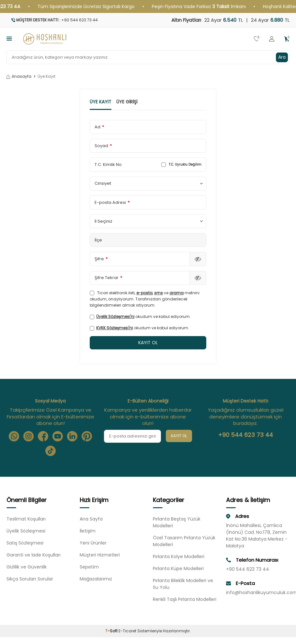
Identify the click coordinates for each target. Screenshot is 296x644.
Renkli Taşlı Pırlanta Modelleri (185, 599)
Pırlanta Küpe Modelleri (178, 568)
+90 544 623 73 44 (245, 435)
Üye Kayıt (101, 102)
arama (176, 293)
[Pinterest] (87, 436)
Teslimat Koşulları (26, 519)
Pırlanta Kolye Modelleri (179, 556)
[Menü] (9, 38)
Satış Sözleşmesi (25, 543)
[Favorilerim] (257, 39)
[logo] (45, 39)
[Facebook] (43, 436)
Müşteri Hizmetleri (100, 555)
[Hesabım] (272, 39)
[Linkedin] (72, 436)
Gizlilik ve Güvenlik (27, 567)
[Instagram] (28, 436)
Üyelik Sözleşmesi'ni (115, 316)
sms (159, 293)
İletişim (88, 531)
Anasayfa (19, 76)
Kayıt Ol (179, 436)
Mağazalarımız (96, 579)
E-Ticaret (127, 631)
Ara (282, 57)
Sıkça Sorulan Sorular (30, 579)
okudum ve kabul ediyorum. (140, 316)
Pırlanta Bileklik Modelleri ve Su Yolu (183, 584)
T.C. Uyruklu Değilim (181, 165)
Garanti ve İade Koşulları (34, 555)
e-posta (144, 293)
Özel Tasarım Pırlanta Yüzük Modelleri (184, 541)
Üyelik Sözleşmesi (26, 531)
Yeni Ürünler (93, 543)
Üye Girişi (127, 102)
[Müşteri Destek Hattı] (75, 20)
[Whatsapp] (14, 436)
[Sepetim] (287, 39)
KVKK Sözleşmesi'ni (114, 328)
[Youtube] (58, 436)
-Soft (112, 631)
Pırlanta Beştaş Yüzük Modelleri (177, 522)
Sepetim (89, 567)
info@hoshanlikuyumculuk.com (258, 592)
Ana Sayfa (91, 519)
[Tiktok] (51, 451)
